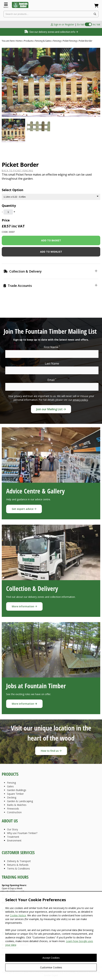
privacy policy (80, 400)
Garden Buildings (17, 790)
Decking (12, 797)
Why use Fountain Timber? (22, 833)
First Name (52, 347)
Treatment (13, 837)
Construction (14, 812)
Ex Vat (81, 24)
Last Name (52, 364)
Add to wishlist (51, 252)
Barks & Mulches (17, 805)
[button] (97, 82)
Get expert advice (24, 509)
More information (24, 606)
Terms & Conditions (18, 868)
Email (52, 380)
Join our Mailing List (51, 409)
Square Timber (15, 794)
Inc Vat (96, 24)
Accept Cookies (51, 958)
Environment (14, 840)
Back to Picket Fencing (17, 171)
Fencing (11, 783)
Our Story (12, 829)
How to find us (51, 751)
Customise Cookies (51, 967)
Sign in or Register (63, 24)
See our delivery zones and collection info (51, 32)
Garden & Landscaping (20, 801)
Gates (10, 786)
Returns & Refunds (18, 865)
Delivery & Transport (19, 861)
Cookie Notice (18, 915)
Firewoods (13, 809)
